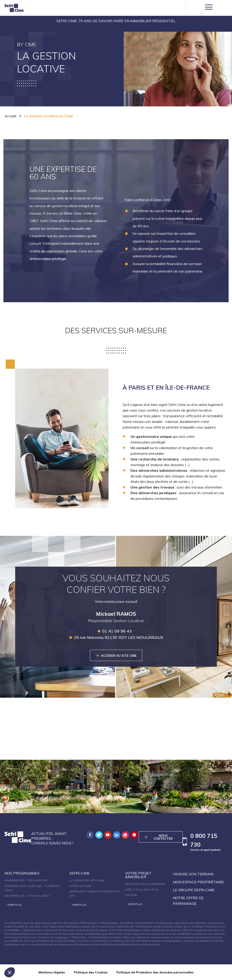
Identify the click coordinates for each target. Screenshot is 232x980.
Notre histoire (80, 886)
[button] (10, 972)
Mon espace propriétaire (198, 882)
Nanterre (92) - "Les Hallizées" (27, 896)
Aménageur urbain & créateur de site (94, 894)
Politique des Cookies (91, 972)
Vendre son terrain (193, 874)
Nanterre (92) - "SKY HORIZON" (26, 880)
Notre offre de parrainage (188, 901)
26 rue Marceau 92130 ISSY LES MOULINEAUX (116, 637)
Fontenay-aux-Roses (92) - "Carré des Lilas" (33, 888)
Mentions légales (52, 972)
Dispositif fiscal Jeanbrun (145, 884)
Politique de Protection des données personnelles (155, 972)
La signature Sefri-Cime (87, 880)
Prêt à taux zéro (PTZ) (142, 890)
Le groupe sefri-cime (194, 890)
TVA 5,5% (131, 895)
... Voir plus (13, 905)
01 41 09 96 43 (114, 631)
